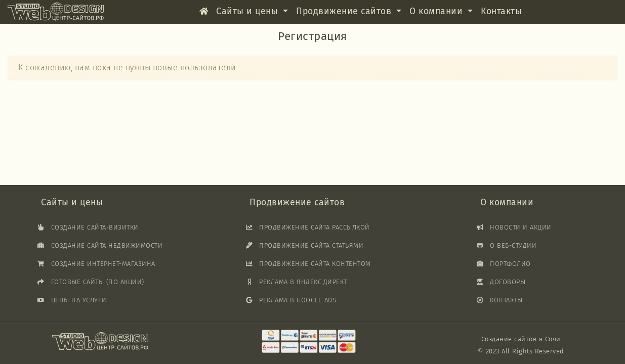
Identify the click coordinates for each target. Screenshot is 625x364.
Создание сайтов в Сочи (521, 339)
